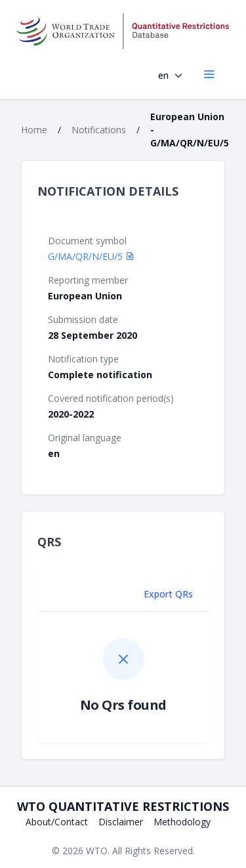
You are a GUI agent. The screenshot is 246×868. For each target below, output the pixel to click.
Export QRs (168, 594)
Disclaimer (121, 822)
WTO (97, 851)
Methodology (182, 822)
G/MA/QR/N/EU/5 (91, 256)
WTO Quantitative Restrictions (123, 806)
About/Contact (57, 822)
